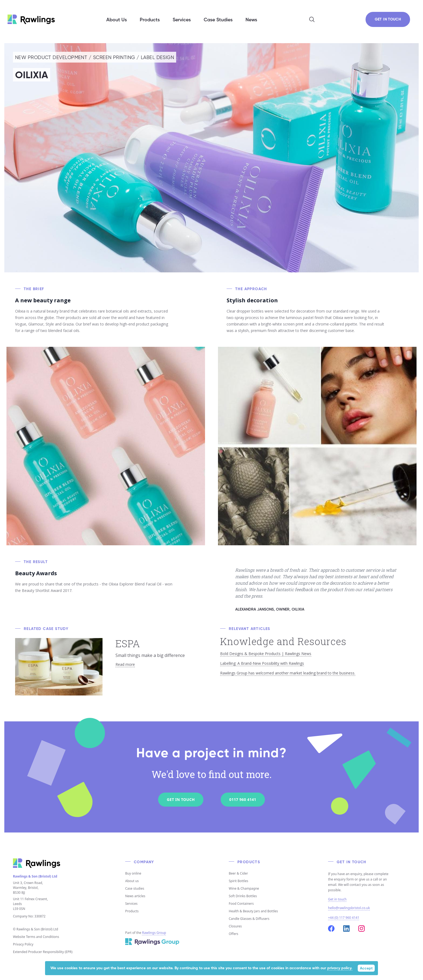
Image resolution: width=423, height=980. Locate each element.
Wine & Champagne (244, 888)
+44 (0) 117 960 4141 (344, 918)
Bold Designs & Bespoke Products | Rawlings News (266, 654)
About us (132, 881)
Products (132, 911)
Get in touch (337, 899)
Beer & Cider (238, 873)
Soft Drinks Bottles (243, 896)
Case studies (135, 888)
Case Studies (218, 20)
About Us (117, 20)
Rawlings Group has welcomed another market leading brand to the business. (288, 673)
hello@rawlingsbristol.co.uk (349, 908)
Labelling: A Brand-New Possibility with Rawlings (262, 663)
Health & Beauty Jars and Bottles (253, 911)
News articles (135, 896)
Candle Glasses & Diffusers (249, 919)
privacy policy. (340, 968)
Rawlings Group (154, 933)
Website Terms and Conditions (36, 937)
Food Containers (241, 904)
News (251, 20)
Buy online (133, 873)
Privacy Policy (23, 944)
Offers (233, 934)
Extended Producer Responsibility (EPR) (43, 952)
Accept (366, 968)
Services (131, 904)
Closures (235, 926)
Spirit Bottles (238, 881)
